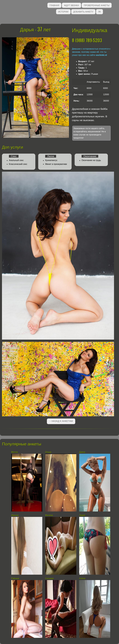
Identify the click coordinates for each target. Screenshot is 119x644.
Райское (15, 578)
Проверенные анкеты (97, 5)
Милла (15, 452)
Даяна (82, 452)
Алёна (82, 578)
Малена (49, 515)
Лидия (82, 515)
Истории (63, 11)
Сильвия (49, 578)
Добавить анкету (83, 11)
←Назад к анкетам (61, 421)
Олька (48, 452)
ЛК (99, 11)
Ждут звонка (71, 5)
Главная (54, 5)
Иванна (15, 515)
